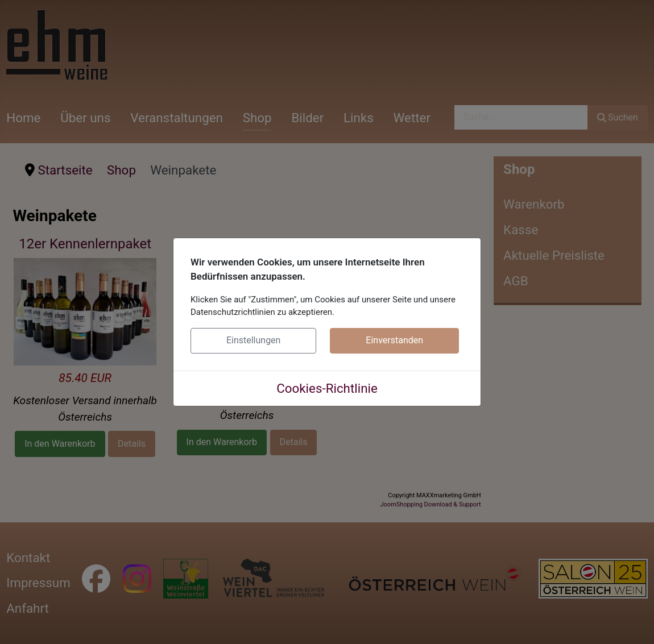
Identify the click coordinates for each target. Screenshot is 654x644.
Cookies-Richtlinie (327, 388)
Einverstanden (394, 340)
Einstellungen (254, 340)
